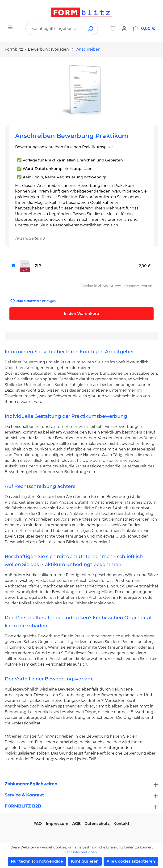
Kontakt (121, 824)
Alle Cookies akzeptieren (131, 861)
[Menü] (10, 27)
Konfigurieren (85, 861)
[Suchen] (91, 29)
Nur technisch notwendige (37, 861)
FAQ (38, 824)
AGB (76, 824)
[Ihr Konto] (124, 28)
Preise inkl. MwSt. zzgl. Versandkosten (117, 286)
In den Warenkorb (81, 314)
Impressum (57, 824)
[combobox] (55, 29)
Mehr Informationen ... (82, 852)
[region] (81, 90)
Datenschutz (97, 824)
